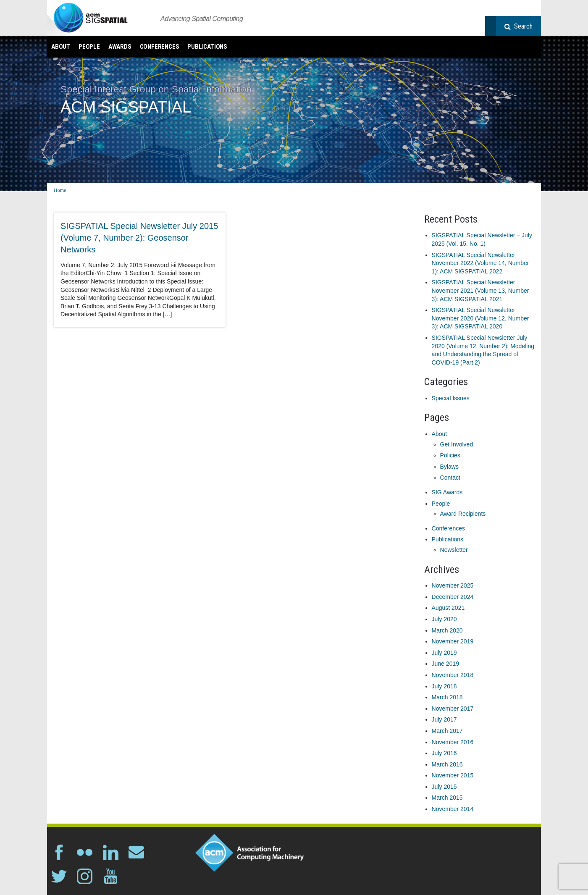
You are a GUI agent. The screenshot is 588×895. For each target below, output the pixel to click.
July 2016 (444, 753)
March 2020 (447, 630)
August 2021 (448, 608)
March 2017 (447, 731)
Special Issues (451, 398)
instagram (85, 876)
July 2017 (444, 719)
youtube (111, 876)
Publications (207, 47)
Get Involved (457, 444)
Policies (450, 455)
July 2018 (444, 686)
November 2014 (453, 809)
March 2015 (447, 798)
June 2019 (445, 664)
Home (60, 190)
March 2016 (447, 764)
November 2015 (453, 775)
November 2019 (453, 641)
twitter (59, 876)
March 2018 (447, 697)
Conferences (160, 47)
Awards (120, 47)
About (61, 47)
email (136, 852)
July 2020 (444, 619)
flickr (85, 852)
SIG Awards (447, 492)
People (89, 47)
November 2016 (453, 742)
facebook (59, 852)
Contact (450, 478)
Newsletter (454, 550)
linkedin (111, 852)
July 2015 (444, 787)
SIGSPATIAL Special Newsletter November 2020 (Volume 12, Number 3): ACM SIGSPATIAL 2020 (480, 318)
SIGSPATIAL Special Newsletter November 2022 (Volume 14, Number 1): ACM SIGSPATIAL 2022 (480, 263)
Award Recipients (463, 514)
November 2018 (453, 675)
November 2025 (453, 585)
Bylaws (449, 467)
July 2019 (444, 653)
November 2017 (453, 709)
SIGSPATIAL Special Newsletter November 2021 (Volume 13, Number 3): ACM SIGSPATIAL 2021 (480, 290)
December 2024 (453, 597)
